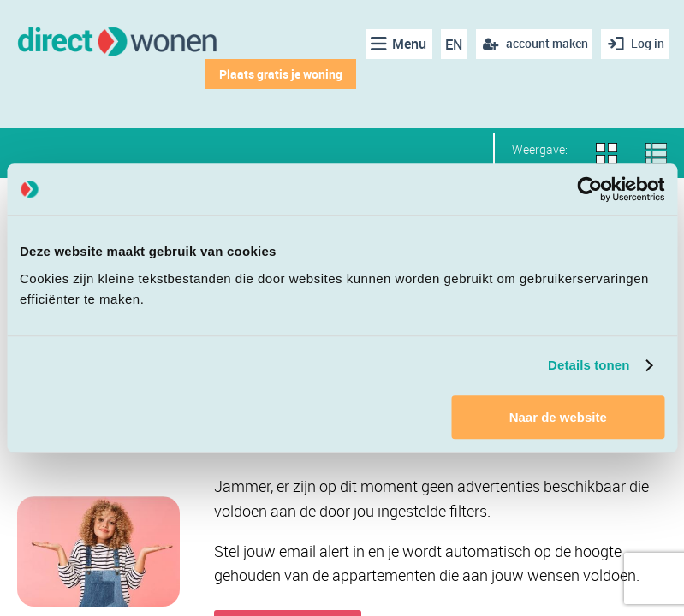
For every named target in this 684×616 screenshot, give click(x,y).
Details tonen (589, 365)
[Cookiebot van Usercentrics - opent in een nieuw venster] (589, 189)
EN (449, 44)
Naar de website (558, 417)
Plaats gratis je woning (276, 74)
